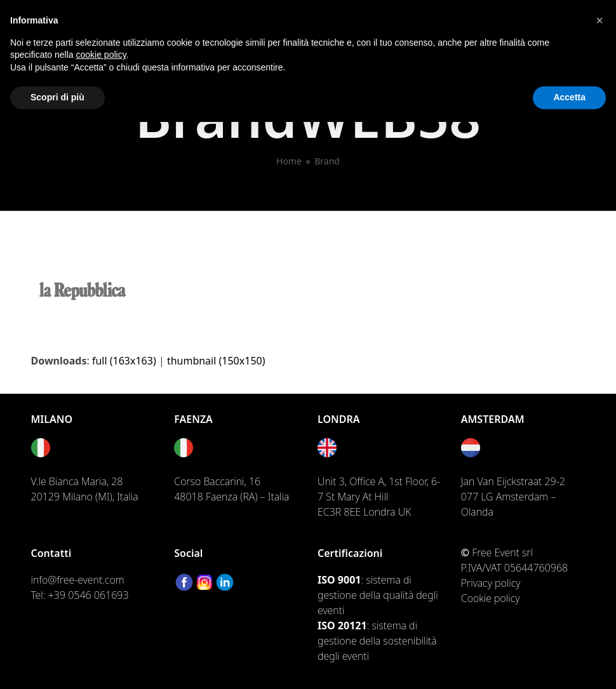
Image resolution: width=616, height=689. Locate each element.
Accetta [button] (569, 97)
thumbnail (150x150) (216, 361)
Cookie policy (491, 598)
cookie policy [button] (101, 55)
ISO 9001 (339, 580)
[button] (599, 20)
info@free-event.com (78, 580)
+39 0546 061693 (89, 595)
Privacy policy (491, 583)
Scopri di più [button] (57, 97)
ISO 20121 (342, 625)
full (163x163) (124, 361)
